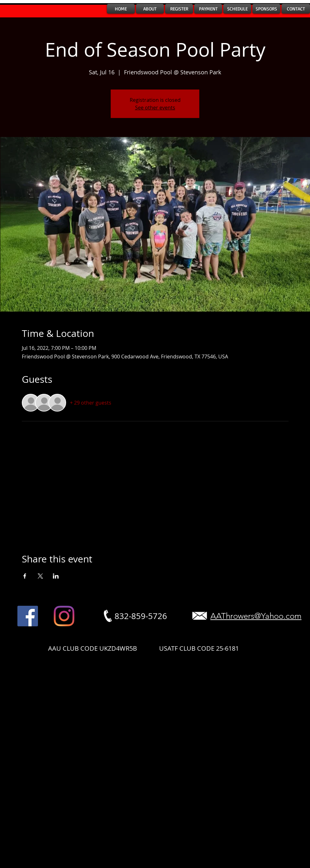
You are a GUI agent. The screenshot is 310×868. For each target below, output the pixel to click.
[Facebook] (28, 616)
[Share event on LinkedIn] (56, 576)
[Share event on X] (40, 576)
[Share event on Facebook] (25, 576)
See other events (155, 108)
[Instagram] (64, 616)
